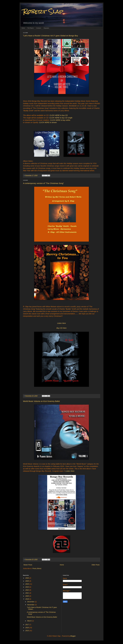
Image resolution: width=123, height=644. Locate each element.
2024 (27, 584)
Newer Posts (28, 565)
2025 (27, 581)
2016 (27, 628)
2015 (27, 631)
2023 (27, 587)
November (31, 605)
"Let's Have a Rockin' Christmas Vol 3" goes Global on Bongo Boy (51, 36)
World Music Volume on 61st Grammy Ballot (41, 401)
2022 (27, 590)
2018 (27, 599)
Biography (46, 28)
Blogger (73, 636)
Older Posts (95, 565)
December (31, 602)
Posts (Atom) (37, 568)
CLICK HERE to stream (48, 122)
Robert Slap (43, 11)
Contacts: (39, 28)
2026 (27, 578)
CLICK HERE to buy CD (59, 115)
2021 (27, 593)
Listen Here (61, 323)
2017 (27, 625)
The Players (31, 28)
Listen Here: (70, 471)
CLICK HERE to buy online (60, 120)
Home (23, 28)
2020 (27, 596)
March (30, 621)
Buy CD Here (62, 328)
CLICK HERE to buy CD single (61, 118)
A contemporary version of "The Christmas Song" (43, 183)
